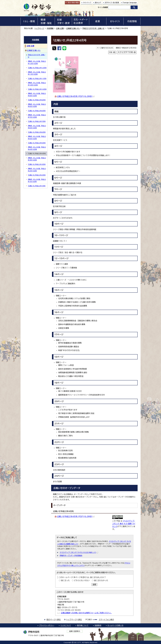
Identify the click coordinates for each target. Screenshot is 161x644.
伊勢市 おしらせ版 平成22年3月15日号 (37, 159)
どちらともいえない (82, 580)
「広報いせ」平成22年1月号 (37, 186)
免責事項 (98, 625)
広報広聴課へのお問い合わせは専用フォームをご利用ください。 (86, 613)
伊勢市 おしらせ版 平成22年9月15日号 (37, 94)
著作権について (83, 625)
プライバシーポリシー (47, 625)
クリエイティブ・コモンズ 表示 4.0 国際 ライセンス (124, 524)
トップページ (39, 28)
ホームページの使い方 (115, 625)
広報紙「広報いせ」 (73, 28)
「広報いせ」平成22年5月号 (37, 143)
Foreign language (130, 3)
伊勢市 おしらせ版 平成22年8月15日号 (37, 105)
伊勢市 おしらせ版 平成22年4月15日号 (37, 148)
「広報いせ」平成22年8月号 (37, 111)
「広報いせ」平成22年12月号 (37, 68)
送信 (94, 585)
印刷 (111, 52)
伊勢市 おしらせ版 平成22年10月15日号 (37, 84)
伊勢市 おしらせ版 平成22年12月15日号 (37, 62)
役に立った (65, 580)
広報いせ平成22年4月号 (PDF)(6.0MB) (76, 96)
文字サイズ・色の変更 (112, 3)
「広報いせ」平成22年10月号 (37, 89)
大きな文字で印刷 (125, 52)
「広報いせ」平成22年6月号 (37, 132)
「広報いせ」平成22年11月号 (37, 79)
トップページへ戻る (74, 620)
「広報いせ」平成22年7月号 (37, 121)
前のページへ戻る (54, 620)
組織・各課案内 (75, 631)
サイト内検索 (103, 7)
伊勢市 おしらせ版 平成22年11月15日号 (37, 73)
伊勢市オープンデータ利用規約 (71, 556)
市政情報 (50, 28)
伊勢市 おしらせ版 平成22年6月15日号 (37, 127)
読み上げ (98, 3)
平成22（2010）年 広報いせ (93, 28)
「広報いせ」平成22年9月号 (37, 100)
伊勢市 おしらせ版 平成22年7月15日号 (37, 116)
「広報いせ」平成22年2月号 (37, 175)
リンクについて (66, 625)
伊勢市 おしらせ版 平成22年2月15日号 (37, 170)
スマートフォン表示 (106, 620)
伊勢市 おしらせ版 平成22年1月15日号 (37, 180)
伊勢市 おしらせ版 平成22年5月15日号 (37, 137)
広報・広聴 (60, 28)
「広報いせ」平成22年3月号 (37, 164)
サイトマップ (87, 3)
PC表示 (89, 620)
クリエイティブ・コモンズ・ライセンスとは (79, 552)
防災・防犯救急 (73, 3)
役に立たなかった (101, 580)
